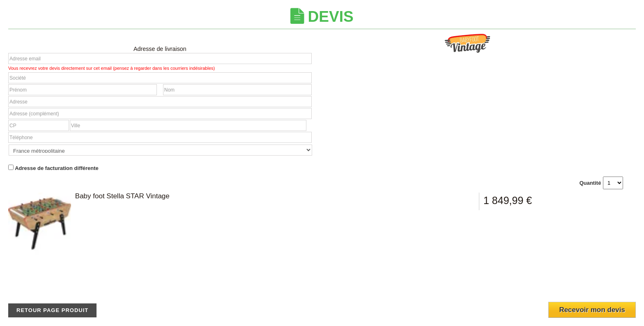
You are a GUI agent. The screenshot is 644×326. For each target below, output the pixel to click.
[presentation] (587, 283)
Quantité (590, 183)
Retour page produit (52, 310)
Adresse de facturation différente (53, 168)
